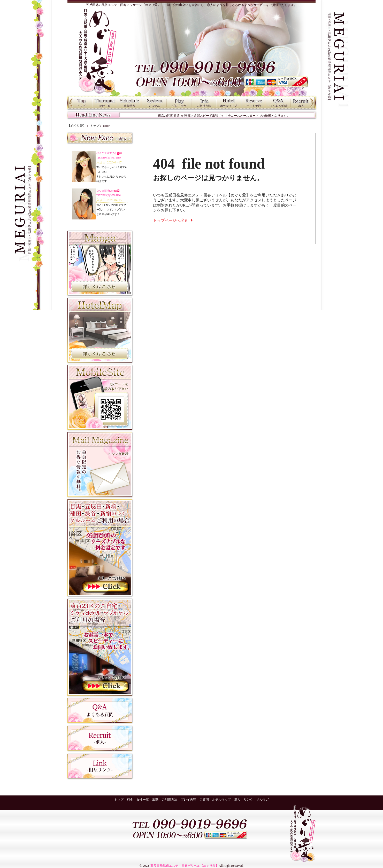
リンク (248, 800)
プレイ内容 (179, 103)
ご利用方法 (204, 103)
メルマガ (263, 800)
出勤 (129, 103)
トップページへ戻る (170, 220)
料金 (154, 103)
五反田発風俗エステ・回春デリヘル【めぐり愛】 (184, 866)
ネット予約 (254, 103)
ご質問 (278, 103)
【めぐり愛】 (77, 126)
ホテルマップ (229, 103)
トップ (80, 103)
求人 (303, 103)
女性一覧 (105, 103)
